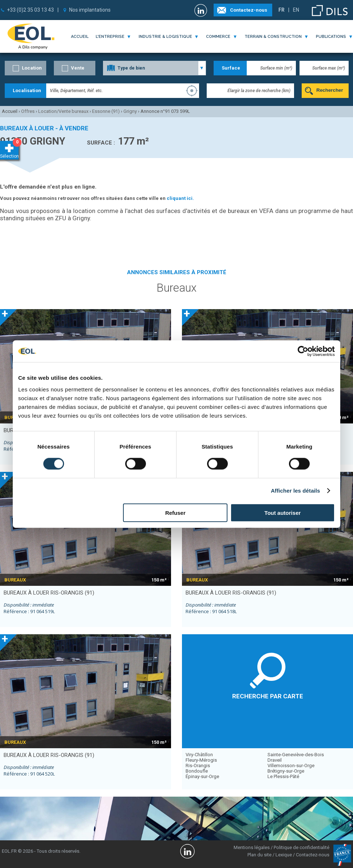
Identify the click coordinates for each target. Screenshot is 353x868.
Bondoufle (197, 771)
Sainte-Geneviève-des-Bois (296, 755)
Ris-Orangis (198, 766)
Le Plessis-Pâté (283, 776)
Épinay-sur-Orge (202, 776)
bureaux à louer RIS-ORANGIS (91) (49, 593)
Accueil (80, 37)
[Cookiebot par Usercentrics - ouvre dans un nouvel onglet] (303, 351)
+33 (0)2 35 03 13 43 (30, 10)
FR (281, 10)
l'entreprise (110, 37)
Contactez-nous (249, 10)
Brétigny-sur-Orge (286, 771)
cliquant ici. (180, 198)
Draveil (275, 760)
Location (32, 68)
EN (296, 10)
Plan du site (259, 855)
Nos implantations (90, 10)
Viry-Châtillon (199, 755)
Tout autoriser (283, 512)
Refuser (175, 512)
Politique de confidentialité (302, 847)
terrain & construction (273, 37)
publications (331, 37)
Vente (78, 68)
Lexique (284, 855)
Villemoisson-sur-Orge (291, 766)
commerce (218, 37)
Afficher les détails (295, 491)
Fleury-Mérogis (201, 760)
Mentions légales (252, 847)
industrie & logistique (165, 37)
